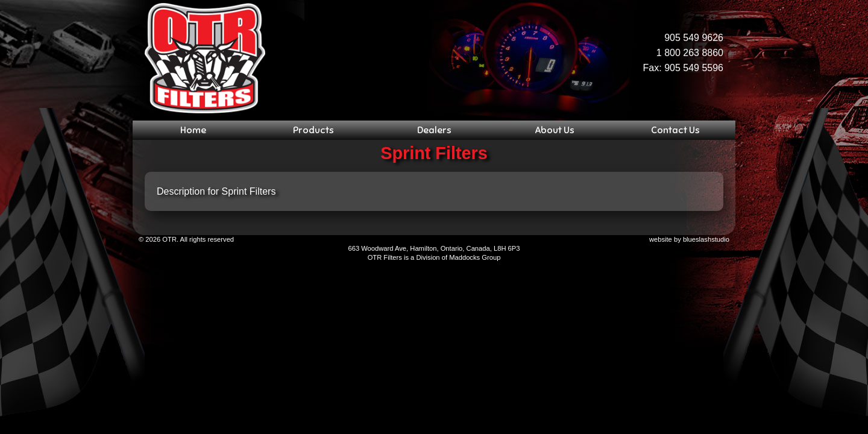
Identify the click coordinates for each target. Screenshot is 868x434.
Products (313, 130)
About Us (555, 130)
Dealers (434, 130)
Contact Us (675, 130)
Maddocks (464, 257)
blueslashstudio (706, 239)
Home (193, 130)
